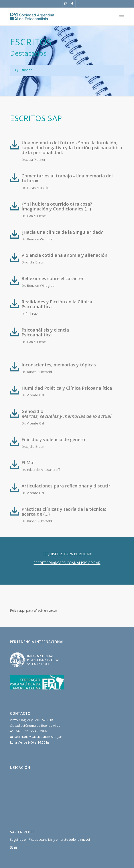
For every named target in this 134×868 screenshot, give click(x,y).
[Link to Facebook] (72, 4)
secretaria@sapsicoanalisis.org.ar (38, 736)
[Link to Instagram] (66, 4)
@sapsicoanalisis (40, 839)
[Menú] (122, 17)
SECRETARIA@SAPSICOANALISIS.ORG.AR (67, 563)
